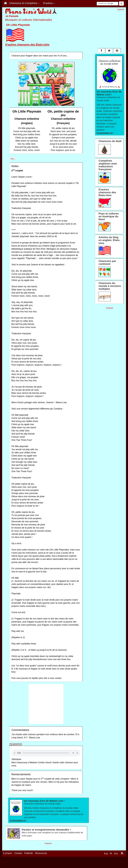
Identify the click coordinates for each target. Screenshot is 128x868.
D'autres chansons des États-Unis (27, 45)
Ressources (41, 853)
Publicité (29, 853)
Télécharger (16, 759)
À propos (8, 853)
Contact (18, 853)
